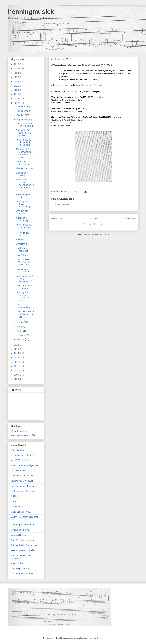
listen (13, 501)
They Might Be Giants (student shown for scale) (25, 153)
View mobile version (93, 224)
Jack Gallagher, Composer (23, 486)
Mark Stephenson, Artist (22, 525)
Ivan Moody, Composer (22, 481)
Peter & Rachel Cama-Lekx (24, 545)
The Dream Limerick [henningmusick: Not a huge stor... (25, 185)
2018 (17, 99)
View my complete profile (23, 435)
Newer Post (57, 218)
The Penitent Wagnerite (22, 574)
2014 (17, 353)
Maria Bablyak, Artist (21, 512)
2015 (17, 349)
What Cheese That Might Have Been (23, 262)
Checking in (22, 244)
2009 (17, 375)
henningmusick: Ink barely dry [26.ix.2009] (24, 142)
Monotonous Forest (20, 530)
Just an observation (23, 306)
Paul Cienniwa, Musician (23, 540)
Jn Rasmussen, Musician (23, 491)
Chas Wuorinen (18, 470)
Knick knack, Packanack (23, 250)
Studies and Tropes (22, 174)
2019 (17, 94)
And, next (21, 240)
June (19, 331)
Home (94, 218)
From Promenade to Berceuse (25, 287)
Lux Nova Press (18, 507)
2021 (17, 86)
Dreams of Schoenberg (23, 163)
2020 (17, 90)
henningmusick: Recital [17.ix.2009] (24, 204)
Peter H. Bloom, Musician (23, 550)
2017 (17, 103)
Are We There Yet (19, 460)
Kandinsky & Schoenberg (23, 270)
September (22, 120)
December (22, 107)
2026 (17, 64)
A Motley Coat (17, 450)
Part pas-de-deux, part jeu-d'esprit (25, 125)
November (22, 111)
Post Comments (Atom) (99, 234)
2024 (17, 73)
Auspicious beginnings (23, 219)
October (21, 115)
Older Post (130, 218)
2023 (17, 77)
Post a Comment (62, 205)
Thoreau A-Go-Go (25, 168)
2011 (17, 366)
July (19, 327)
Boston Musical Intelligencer (24, 465)
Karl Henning (20, 431)
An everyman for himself (22, 455)
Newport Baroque (19, 535)
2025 (17, 69)
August (20, 322)
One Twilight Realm (22, 212)
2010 (17, 371)
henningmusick (31, 12)
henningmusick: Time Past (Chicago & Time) (24, 296)
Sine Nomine (17, 563)
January (21, 339)
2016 (17, 345)
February (21, 335)
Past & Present (23, 255)
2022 (17, 82)
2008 (17, 379)
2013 (17, 358)
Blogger (100, 638)
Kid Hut (14, 496)
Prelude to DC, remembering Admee (24, 133)
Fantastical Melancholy (22, 476)
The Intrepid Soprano (21, 568)
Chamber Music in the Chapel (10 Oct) (82, 65)
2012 (17, 362)
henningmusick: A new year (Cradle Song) (25, 279)
